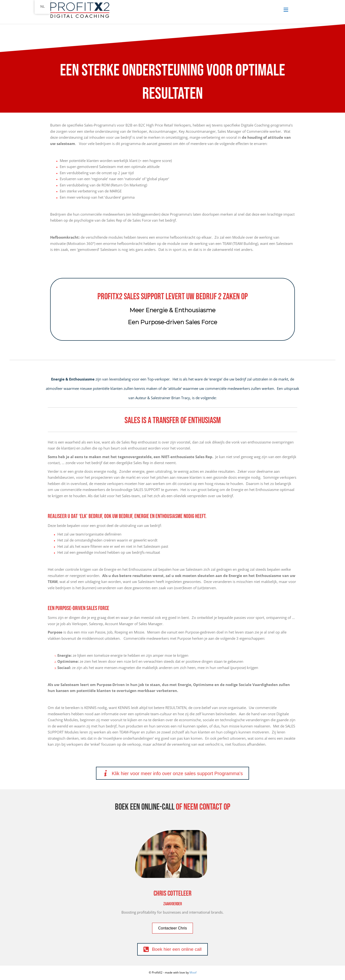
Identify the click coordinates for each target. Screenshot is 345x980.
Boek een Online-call (145, 807)
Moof (193, 972)
